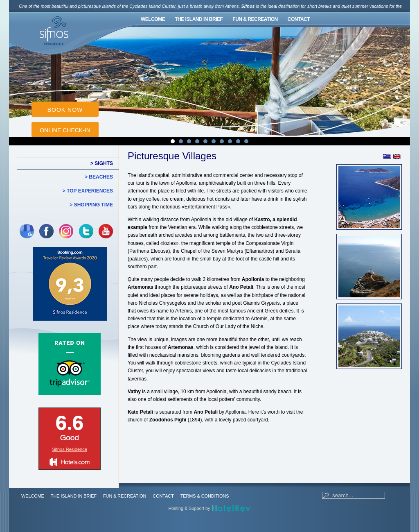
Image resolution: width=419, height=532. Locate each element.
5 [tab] (205, 141)
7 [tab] (222, 141)
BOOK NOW (65, 110)
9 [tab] (238, 141)
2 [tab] (181, 141)
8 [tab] (230, 141)
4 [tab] (197, 141)
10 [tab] (246, 141)
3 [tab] (189, 141)
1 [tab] (173, 141)
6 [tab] (214, 141)
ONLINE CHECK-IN (65, 130)
